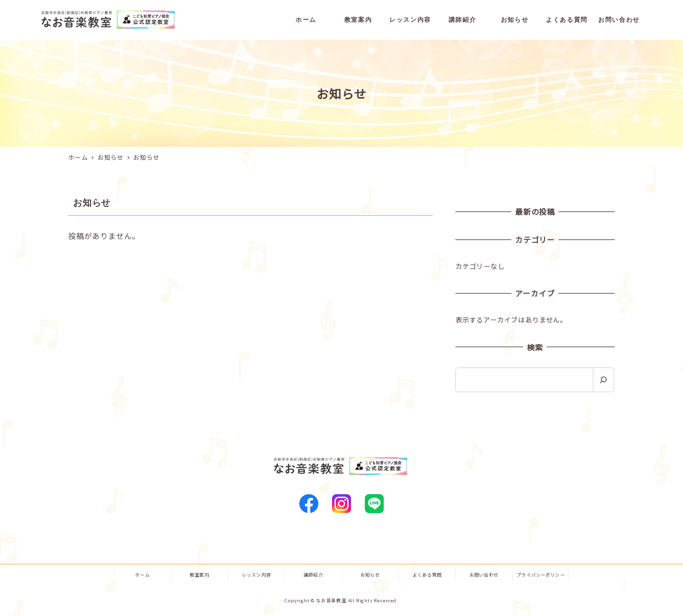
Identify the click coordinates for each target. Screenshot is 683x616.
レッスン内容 (256, 575)
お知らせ (370, 575)
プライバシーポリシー (541, 575)
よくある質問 (427, 575)
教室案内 (199, 575)
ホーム (142, 575)
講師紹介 (313, 575)
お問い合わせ (484, 575)
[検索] (604, 380)
